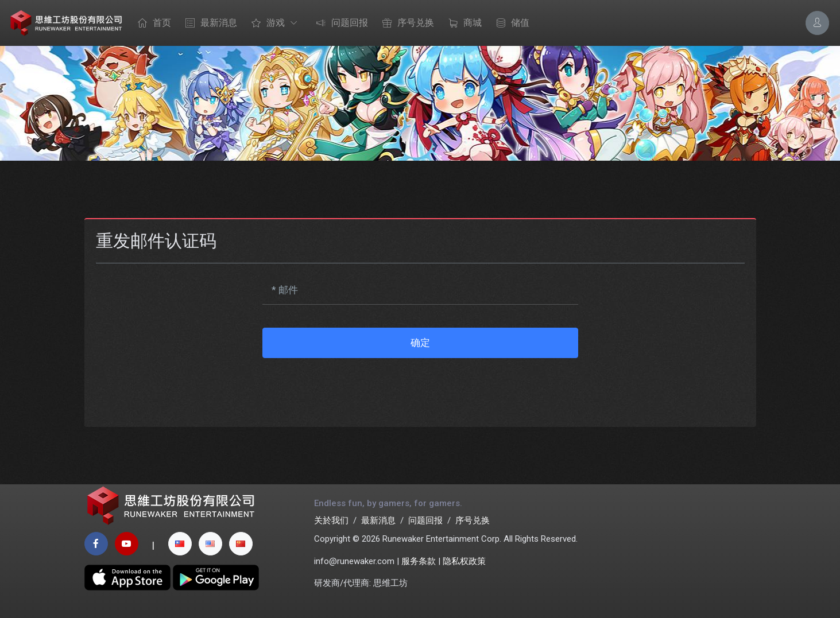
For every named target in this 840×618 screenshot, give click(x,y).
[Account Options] (817, 23)
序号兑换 (405, 24)
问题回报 (339, 24)
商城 (462, 24)
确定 (420, 343)
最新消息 (208, 24)
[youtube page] (127, 544)
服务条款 (419, 561)
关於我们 (331, 520)
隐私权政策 (464, 561)
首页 (152, 24)
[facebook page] (96, 544)
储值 (510, 24)
